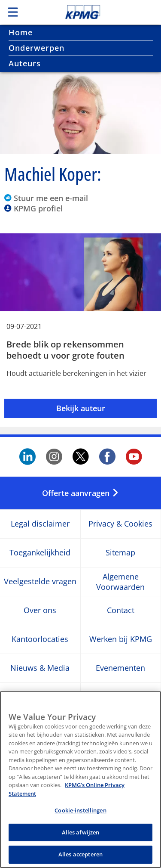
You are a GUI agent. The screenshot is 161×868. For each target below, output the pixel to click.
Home (21, 32)
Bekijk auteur (81, 408)
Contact (121, 611)
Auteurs (25, 63)
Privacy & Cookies (120, 524)
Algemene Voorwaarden (120, 582)
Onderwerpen (36, 48)
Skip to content (97, 12)
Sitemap (120, 553)
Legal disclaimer (40, 524)
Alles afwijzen (81, 837)
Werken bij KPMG (121, 640)
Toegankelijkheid (40, 553)
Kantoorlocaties (40, 640)
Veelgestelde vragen (40, 582)
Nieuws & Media (40, 668)
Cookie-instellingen (80, 815)
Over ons (40, 611)
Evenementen (120, 668)
